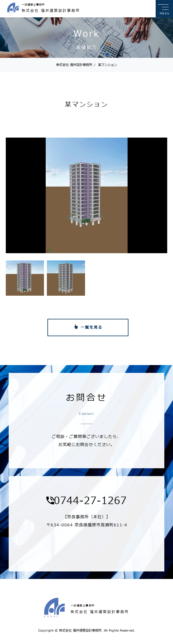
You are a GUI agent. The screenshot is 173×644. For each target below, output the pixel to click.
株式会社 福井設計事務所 (74, 65)
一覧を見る (92, 327)
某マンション (106, 65)
